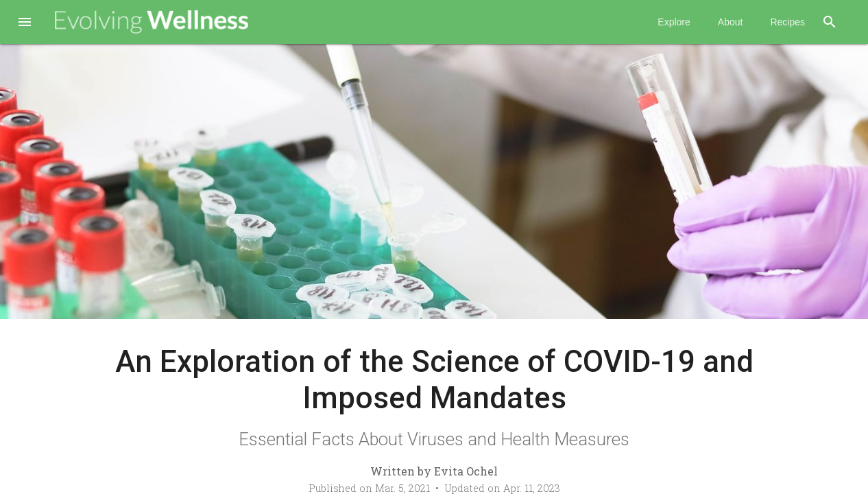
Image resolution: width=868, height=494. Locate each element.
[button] (25, 23)
